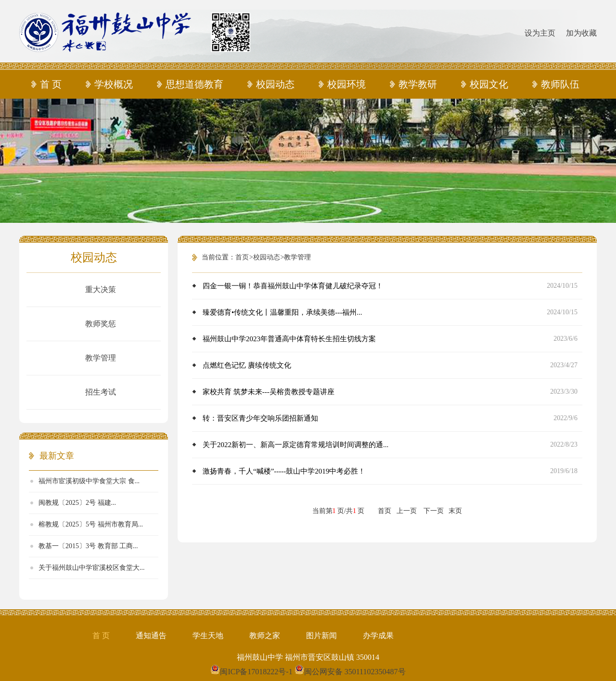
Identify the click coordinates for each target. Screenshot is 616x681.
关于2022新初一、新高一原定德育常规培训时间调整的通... (295, 445)
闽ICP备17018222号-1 (256, 672)
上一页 (407, 511)
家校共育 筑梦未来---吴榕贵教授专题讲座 (269, 392)
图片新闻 (321, 636)
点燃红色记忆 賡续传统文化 (247, 365)
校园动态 (275, 84)
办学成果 (378, 636)
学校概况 (114, 84)
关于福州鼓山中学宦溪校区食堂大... (92, 568)
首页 (242, 257)
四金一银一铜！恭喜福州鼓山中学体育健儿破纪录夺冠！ (293, 286)
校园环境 (346, 84)
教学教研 (418, 84)
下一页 (434, 511)
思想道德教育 (194, 84)
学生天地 (208, 636)
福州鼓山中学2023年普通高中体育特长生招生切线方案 (289, 339)
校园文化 (489, 84)
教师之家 (265, 636)
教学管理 (101, 358)
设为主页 (540, 33)
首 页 (51, 84)
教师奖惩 (101, 324)
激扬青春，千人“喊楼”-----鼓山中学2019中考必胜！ (284, 471)
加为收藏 (581, 33)
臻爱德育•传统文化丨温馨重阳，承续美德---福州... (282, 312)
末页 (455, 511)
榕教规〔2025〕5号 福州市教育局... (91, 524)
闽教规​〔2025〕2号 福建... (77, 503)
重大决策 (101, 289)
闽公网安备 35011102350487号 (355, 672)
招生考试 (101, 392)
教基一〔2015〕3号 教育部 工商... (88, 546)
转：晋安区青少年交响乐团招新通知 (260, 418)
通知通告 (151, 636)
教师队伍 (560, 84)
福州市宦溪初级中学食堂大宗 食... (89, 481)
